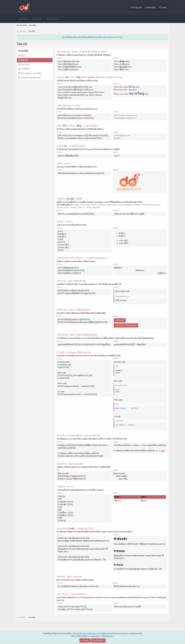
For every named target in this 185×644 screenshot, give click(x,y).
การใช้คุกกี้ (25, 69)
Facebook (101, 205)
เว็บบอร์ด (38, 19)
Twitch (80, 207)
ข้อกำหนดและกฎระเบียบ (31, 73)
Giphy (115, 205)
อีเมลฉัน (117, 138)
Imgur (120, 205)
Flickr (109, 205)
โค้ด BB (24, 60)
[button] (43, 19)
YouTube (96, 207)
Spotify (60, 207)
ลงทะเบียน (33, 25)
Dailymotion (91, 205)
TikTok (67, 207)
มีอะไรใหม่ (53, 19)
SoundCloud (155, 205)
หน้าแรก (25, 19)
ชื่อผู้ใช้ (117, 156)
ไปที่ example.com (122, 135)
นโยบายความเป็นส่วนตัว (31, 78)
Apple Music (79, 205)
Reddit (145, 205)
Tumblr (73, 207)
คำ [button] (135, 345)
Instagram (128, 205)
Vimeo (89, 207)
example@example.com (124, 118)
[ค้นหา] (163, 7)
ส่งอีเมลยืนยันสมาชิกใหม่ (113, 37)
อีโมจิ (23, 56)
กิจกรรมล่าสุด (22, 25)
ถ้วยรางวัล (25, 65)
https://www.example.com (125, 115)
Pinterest (138, 205)
